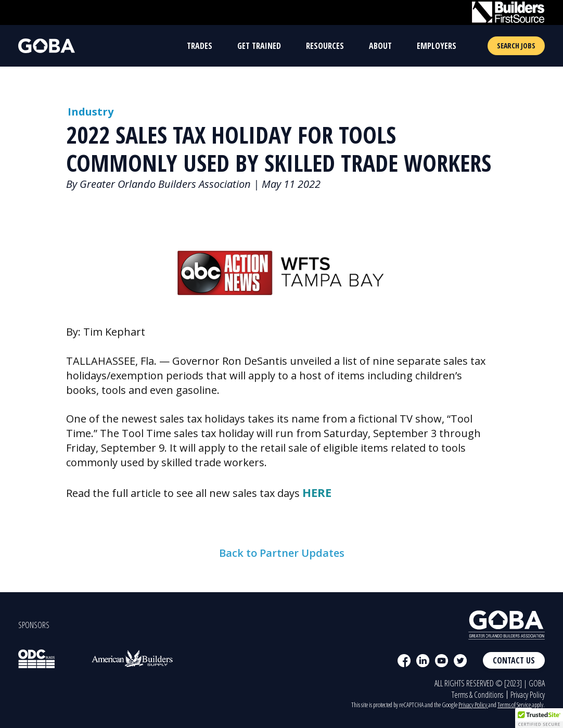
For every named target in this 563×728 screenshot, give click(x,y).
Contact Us (514, 660)
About (380, 46)
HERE (317, 492)
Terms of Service (515, 705)
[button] (539, 718)
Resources (325, 46)
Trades (200, 46)
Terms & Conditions (477, 695)
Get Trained (259, 46)
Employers (437, 46)
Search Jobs (516, 46)
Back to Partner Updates (282, 579)
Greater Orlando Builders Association (165, 184)
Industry (91, 112)
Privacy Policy (528, 695)
